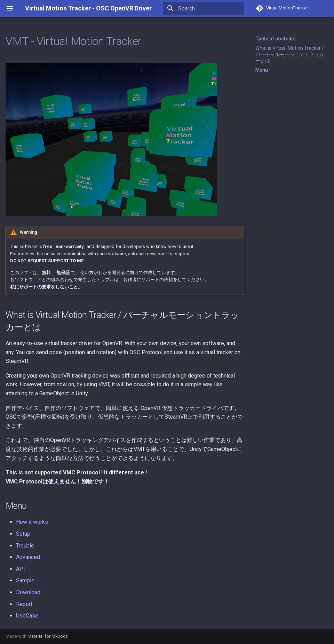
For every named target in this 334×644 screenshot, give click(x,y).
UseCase (27, 616)
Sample (25, 580)
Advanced (28, 557)
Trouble (25, 546)
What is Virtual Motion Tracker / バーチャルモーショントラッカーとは (290, 54)
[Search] (204, 8)
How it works (32, 522)
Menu (262, 70)
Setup (23, 534)
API (21, 569)
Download (28, 592)
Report (24, 604)
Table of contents (276, 39)
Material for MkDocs (48, 636)
